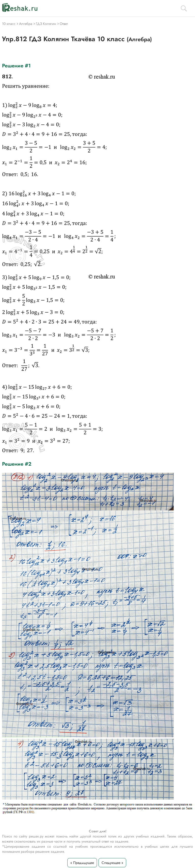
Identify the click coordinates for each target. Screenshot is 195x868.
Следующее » (112, 863)
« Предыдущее (82, 863)
